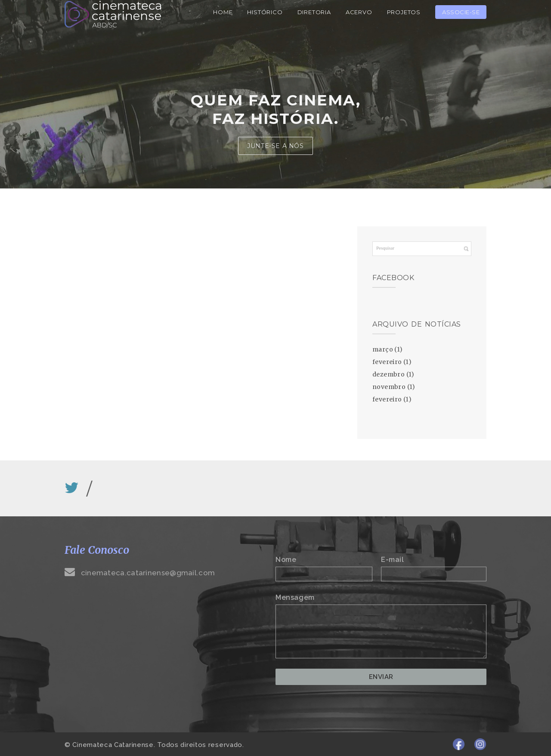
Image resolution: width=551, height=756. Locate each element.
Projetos (404, 12)
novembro (389, 387)
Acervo (359, 12)
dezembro (388, 374)
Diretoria (314, 12)
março (383, 349)
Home (223, 12)
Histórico (265, 12)
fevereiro (387, 362)
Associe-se (461, 12)
